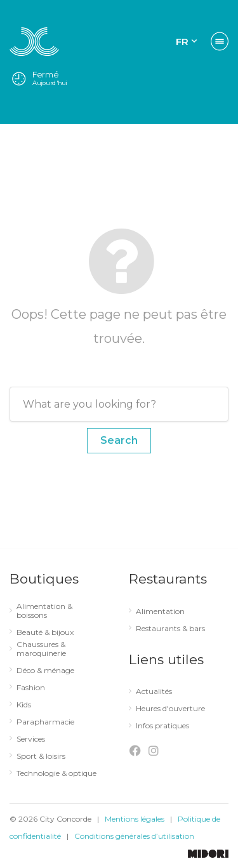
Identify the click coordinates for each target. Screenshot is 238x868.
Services (31, 739)
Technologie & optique (56, 773)
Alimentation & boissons (44, 611)
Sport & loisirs (41, 756)
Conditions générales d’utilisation (134, 836)
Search (119, 440)
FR (182, 42)
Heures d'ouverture (170, 709)
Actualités (154, 691)
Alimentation (160, 611)
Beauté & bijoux (45, 632)
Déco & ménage (45, 671)
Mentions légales (135, 819)
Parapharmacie (45, 722)
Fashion (31, 688)
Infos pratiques (162, 726)
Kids (24, 705)
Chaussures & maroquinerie (41, 649)
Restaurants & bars (170, 629)
